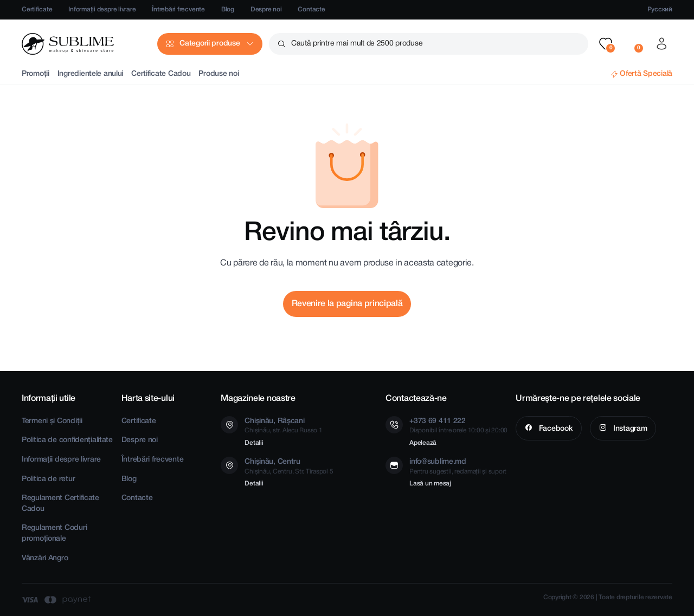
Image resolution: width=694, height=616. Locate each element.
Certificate (37, 9)
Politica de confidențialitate (67, 440)
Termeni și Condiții (52, 421)
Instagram (629, 429)
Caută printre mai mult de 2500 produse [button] (357, 44)
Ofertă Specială (646, 74)
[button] (606, 44)
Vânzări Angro (45, 558)
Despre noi (266, 9)
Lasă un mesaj (430, 484)
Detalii (254, 443)
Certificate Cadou (161, 74)
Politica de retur (48, 479)
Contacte (311, 9)
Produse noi (219, 74)
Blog (228, 9)
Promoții (36, 74)
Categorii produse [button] (210, 44)
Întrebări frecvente (178, 9)
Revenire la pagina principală (347, 304)
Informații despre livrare (102, 9)
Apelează (423, 443)
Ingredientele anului (90, 74)
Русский (660, 9)
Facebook (555, 429)
